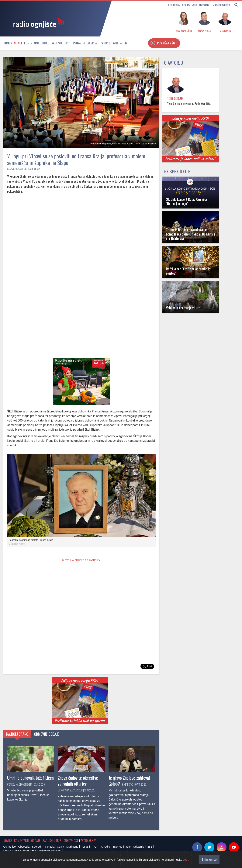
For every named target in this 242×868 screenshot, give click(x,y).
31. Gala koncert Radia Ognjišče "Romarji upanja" (187, 201)
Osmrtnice (10, 847)
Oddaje (45, 43)
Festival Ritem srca (84, 43)
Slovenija (13, 169)
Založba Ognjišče (221, 4)
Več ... (186, 860)
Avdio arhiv (120, 43)
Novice (18, 43)
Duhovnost (71, 841)
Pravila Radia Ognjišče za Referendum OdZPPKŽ (33, 851)
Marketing (204, 4)
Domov (8, 43)
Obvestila (24, 847)
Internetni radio (122, 847)
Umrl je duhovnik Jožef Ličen (30, 778)
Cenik (194, 4)
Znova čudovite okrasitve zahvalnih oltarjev (78, 781)
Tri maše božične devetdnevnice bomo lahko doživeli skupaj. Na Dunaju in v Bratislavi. (190, 234)
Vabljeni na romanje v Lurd (183, 308)
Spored (106, 43)
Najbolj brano (17, 734)
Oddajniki (139, 847)
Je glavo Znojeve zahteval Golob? (129, 781)
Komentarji (31, 43)
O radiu (105, 847)
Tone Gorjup (175, 98)
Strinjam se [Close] (209, 860)
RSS (150, 847)
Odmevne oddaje (46, 734)
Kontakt (186, 4)
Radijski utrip (61, 43)
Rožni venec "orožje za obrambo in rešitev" (188, 271)
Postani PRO (174, 4)
